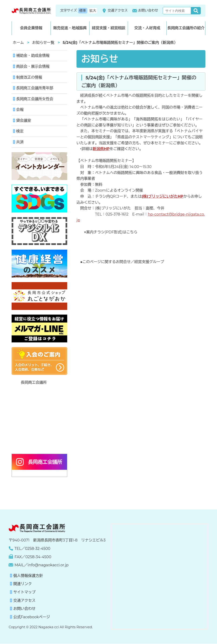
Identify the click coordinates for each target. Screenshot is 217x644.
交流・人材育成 (147, 28)
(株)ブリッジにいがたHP (163, 196)
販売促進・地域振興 (70, 28)
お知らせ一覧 (43, 43)
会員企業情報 (31, 28)
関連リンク (22, 584)
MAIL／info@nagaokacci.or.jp (41, 565)
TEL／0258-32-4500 (32, 549)
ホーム (18, 43)
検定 (20, 131)
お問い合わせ (145, 11)
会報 (20, 110)
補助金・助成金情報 (33, 56)
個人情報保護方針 (28, 576)
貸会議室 (24, 121)
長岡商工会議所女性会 (35, 99)
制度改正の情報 (29, 77)
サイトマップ (24, 592)
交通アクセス (115, 11)
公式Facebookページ (32, 617)
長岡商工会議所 (34, 383)
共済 (20, 142)
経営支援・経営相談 (108, 28)
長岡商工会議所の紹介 (186, 28)
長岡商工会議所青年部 (35, 88)
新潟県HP (101, 149)
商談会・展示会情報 (33, 66)
